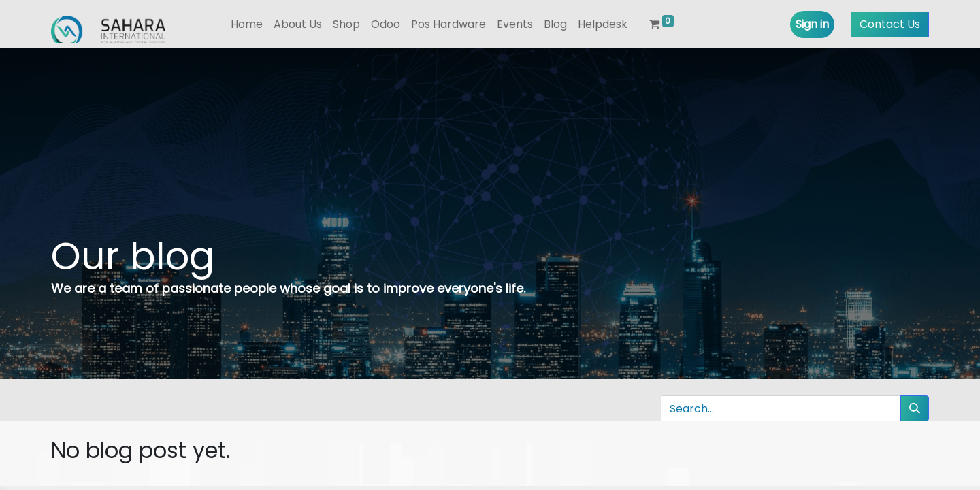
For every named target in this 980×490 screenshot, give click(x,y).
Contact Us (890, 24)
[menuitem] (247, 24)
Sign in (812, 24)
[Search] (915, 408)
